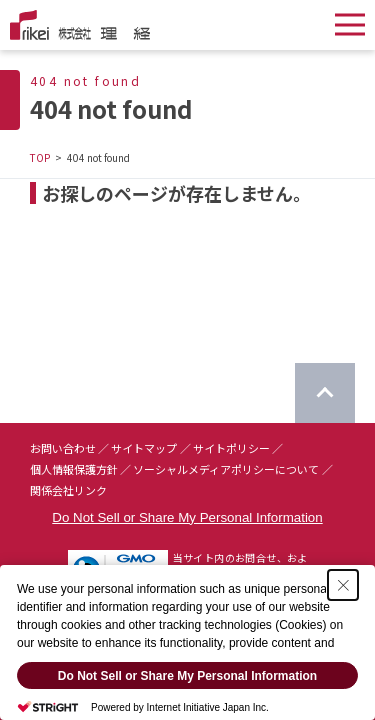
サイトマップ (144, 448)
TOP (40, 157)
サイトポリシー (231, 448)
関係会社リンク (68, 490)
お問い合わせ (63, 448)
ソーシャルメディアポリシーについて (226, 469)
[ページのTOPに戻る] (325, 393)
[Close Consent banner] (343, 587)
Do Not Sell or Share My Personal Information (187, 517)
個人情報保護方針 (74, 469)
